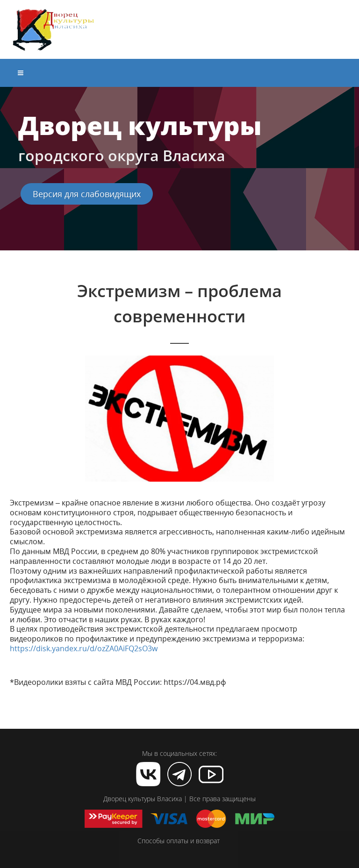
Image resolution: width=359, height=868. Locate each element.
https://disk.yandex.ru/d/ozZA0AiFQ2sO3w (84, 648)
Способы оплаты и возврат (179, 841)
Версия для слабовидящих (87, 194)
